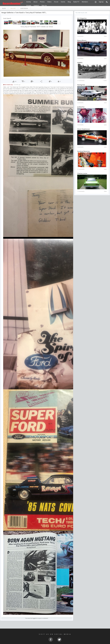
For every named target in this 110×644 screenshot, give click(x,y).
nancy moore (82, 40)
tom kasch (19, 13)
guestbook (24, 8)
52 (16, 81)
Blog (69, 2)
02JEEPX (80, 63)
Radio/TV (76, 2)
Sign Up (101, 2)
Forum (56, 2)
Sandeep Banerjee (84, 151)
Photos (42, 2)
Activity (29, 2)
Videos (49, 2)
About (35, 2)
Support (36, 5)
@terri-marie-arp (8, 85)
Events (63, 2)
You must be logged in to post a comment (37, 618)
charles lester (82, 173)
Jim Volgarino (82, 18)
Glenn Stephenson (84, 129)
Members (85, 2)
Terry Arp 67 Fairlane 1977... (36, 13)
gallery (13, 8)
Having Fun (81, 85)
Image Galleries (7, 13)
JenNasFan (81, 107)
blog (4, 8)
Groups (29, 5)
